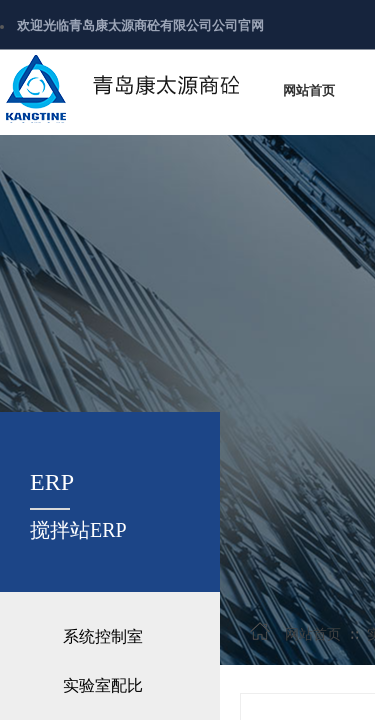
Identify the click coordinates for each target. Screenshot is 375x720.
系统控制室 (103, 636)
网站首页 (313, 634)
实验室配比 (103, 685)
